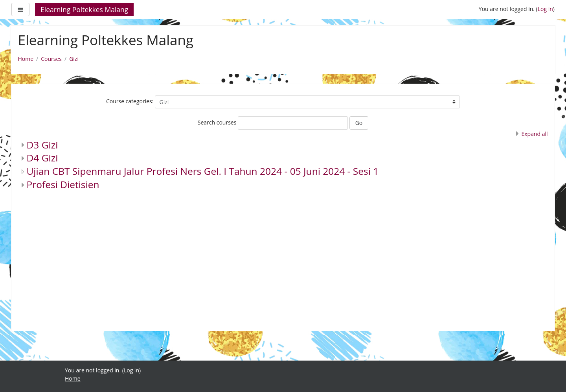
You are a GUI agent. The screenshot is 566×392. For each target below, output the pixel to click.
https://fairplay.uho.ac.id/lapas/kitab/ (112, 387)
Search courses (217, 122)
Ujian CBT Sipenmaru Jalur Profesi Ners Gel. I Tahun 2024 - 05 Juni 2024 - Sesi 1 (203, 171)
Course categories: (130, 101)
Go (359, 123)
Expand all (534, 134)
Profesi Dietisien (63, 184)
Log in (545, 9)
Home (26, 59)
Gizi (74, 59)
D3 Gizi (42, 145)
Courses (51, 59)
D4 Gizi (42, 158)
